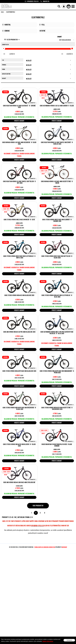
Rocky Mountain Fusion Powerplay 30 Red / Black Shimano (57, 445)
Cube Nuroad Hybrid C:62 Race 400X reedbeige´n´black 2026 (19, 143)
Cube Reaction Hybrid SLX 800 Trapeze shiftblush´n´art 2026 (19, 182)
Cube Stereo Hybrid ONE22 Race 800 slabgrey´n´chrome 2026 (57, 220)
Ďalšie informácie (48, 641)
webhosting (52, 547)
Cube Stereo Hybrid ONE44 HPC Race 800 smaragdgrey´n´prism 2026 (57, 372)
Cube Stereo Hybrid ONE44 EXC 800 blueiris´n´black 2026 (19, 445)
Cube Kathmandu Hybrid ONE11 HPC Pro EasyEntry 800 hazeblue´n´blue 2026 (57, 333)
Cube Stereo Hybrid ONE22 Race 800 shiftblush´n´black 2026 (57, 257)
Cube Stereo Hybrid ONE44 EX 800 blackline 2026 (19, 295)
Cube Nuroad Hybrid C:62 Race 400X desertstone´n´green (57, 182)
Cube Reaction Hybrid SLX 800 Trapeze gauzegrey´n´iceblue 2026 (57, 143)
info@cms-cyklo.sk (33, 1)
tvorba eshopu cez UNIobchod (41, 547)
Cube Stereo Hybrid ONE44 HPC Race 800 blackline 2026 (19, 371)
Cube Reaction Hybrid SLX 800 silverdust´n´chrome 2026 (19, 107)
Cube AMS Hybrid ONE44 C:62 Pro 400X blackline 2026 (19, 332)
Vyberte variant (19, 121)
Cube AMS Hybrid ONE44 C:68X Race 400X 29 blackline (19, 482)
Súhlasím (69, 640)
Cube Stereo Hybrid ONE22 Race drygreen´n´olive (19, 220)
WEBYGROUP (64, 547)
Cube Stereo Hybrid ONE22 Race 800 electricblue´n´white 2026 (19, 257)
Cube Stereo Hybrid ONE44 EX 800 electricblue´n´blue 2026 (57, 296)
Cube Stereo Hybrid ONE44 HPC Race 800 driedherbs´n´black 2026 (19, 409)
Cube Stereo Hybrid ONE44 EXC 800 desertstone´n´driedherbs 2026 (57, 409)
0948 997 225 (46, 1)
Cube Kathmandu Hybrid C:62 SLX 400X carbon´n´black (57, 106)
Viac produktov (38, 506)
